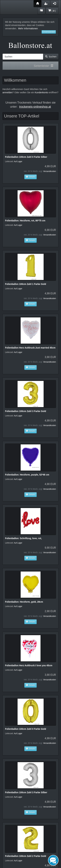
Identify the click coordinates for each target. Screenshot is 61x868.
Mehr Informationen (28, 28)
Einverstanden (49, 32)
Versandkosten (50, 171)
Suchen (51, 57)
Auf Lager (18, 161)
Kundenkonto (41, 92)
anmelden (7, 92)
